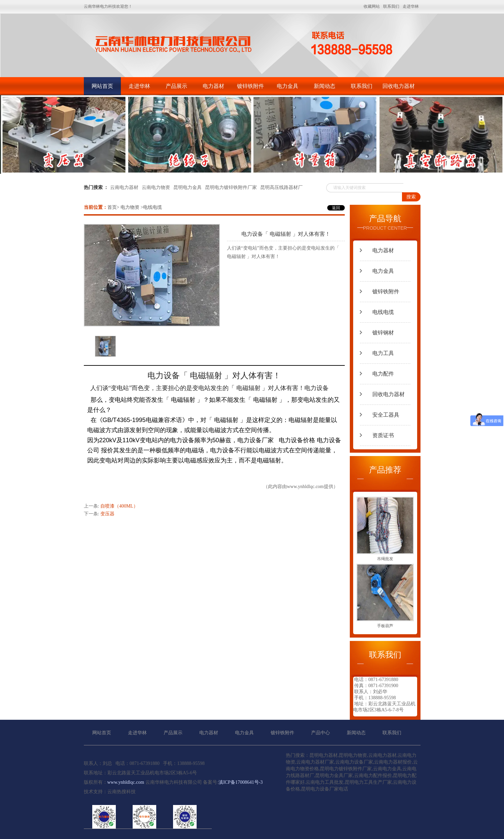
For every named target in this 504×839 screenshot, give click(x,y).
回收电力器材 (399, 86)
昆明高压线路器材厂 (281, 187)
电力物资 (130, 207)
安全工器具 (386, 415)
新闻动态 (325, 86)
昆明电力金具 (188, 187)
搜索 (411, 197)
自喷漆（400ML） (119, 506)
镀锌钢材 (383, 333)
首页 (112, 207)
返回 (336, 208)
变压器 (107, 514)
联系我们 (362, 86)
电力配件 (383, 374)
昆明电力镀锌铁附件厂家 (231, 187)
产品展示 (176, 86)
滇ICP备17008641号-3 (241, 782)
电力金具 (288, 86)
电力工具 (383, 353)
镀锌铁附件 (250, 86)
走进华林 (139, 86)
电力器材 (213, 86)
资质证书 (383, 435)
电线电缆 (383, 312)
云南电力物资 (156, 187)
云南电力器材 (124, 187)
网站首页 (102, 86)
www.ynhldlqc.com (305, 487)
